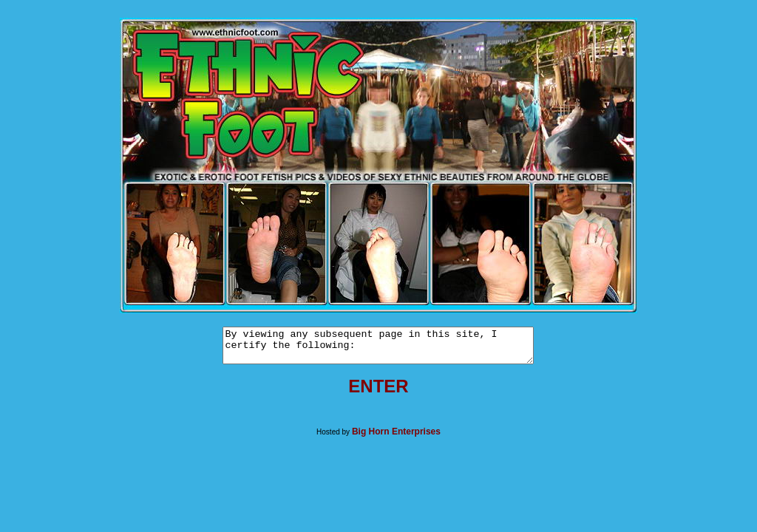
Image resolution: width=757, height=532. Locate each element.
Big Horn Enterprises (396, 438)
